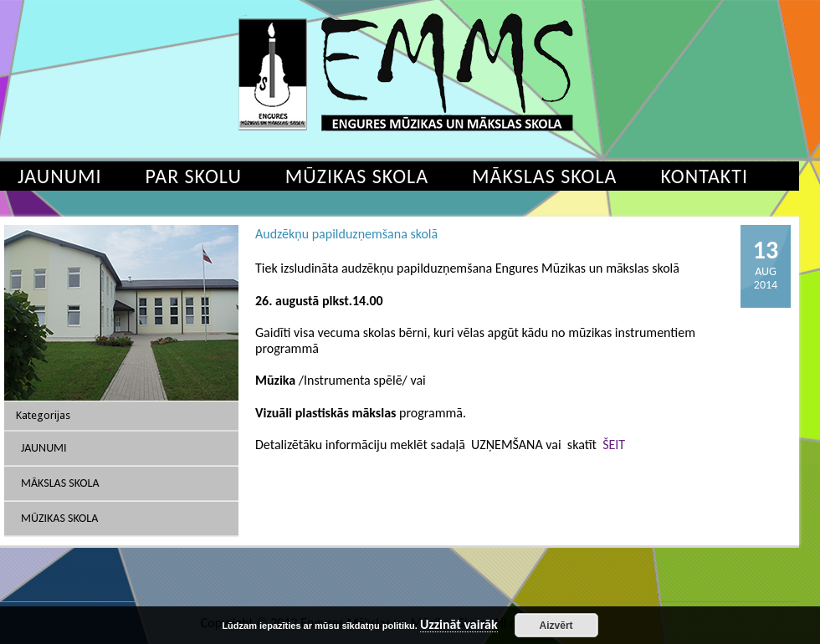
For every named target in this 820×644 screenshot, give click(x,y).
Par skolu (194, 176)
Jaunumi (44, 448)
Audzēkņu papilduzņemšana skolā (346, 234)
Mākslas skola (544, 176)
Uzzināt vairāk (459, 625)
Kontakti (704, 176)
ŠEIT (614, 445)
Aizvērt (556, 626)
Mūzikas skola (357, 176)
